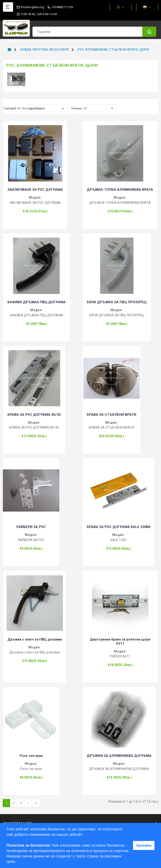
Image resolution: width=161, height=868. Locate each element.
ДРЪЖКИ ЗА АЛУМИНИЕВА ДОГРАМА (119, 756)
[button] (18, 862)
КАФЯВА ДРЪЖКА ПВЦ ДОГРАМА (37, 302)
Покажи (76, 108)
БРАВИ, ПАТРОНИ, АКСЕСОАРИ (44, 50)
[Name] (149, 32)
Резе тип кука (31, 756)
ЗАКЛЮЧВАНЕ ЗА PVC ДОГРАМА (35, 190)
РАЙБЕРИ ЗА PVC (31, 527)
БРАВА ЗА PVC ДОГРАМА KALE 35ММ (118, 527)
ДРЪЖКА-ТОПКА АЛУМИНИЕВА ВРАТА (120, 190)
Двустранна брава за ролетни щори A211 (120, 641)
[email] (30, 6)
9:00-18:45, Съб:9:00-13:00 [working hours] (37, 14)
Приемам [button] (144, 845)
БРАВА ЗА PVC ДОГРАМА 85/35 (34, 415)
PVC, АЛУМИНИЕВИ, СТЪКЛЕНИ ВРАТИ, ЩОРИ (113, 50)
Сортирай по (12, 108)
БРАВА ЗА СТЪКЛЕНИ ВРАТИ (112, 415)
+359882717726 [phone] (60, 7)
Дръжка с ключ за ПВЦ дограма (35, 639)
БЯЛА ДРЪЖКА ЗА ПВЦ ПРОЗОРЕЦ (117, 302)
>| (36, 803)
